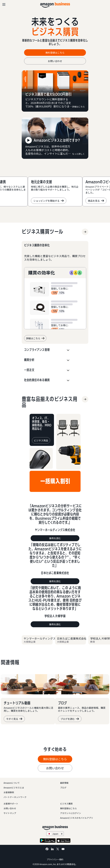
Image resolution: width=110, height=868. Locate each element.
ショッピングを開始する (49, 201)
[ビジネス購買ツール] (42, 232)
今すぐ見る (14, 719)
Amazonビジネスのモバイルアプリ (77, 818)
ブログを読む (70, 719)
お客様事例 (9, 792)
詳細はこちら (78, 107)
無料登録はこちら (69, 808)
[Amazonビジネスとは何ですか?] (55, 138)
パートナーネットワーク (15, 797)
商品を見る (96, 201)
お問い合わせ (55, 61)
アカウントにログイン (71, 813)
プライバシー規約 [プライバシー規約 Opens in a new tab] (55, 859)
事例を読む (55, 538)
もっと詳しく (78, 154)
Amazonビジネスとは (14, 788)
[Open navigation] (4, 4)
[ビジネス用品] (51, 402)
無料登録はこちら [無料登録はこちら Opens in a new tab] (55, 53)
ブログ (63, 788)
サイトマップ (10, 813)
